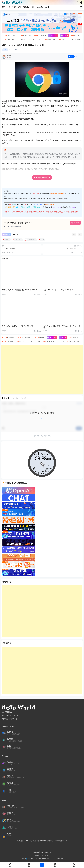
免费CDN (22, 39)
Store (64, 35)
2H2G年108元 (74, 39)
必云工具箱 (10, 35)
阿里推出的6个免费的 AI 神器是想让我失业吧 (17, 326)
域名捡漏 (75, 35)
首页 (3, 7)
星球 (19, 7)
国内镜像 (40, 35)
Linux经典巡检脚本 (8, 248)
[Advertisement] (42, 369)
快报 (9, 7)
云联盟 (62, 39)
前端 (5, 50)
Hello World (47, 852)
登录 (42, 418)
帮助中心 (27, 7)
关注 (71, 57)
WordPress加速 (43, 7)
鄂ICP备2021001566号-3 (42, 855)
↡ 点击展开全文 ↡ (42, 178)
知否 (14, 7)
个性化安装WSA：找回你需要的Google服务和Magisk (20, 290)
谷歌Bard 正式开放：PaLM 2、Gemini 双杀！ (59, 290)
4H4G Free (50, 39)
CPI (34, 7)
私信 (79, 57)
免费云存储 (9, 39)
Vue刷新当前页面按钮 (75, 248)
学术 (53, 35)
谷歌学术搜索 (25, 35)
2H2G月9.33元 (36, 39)
